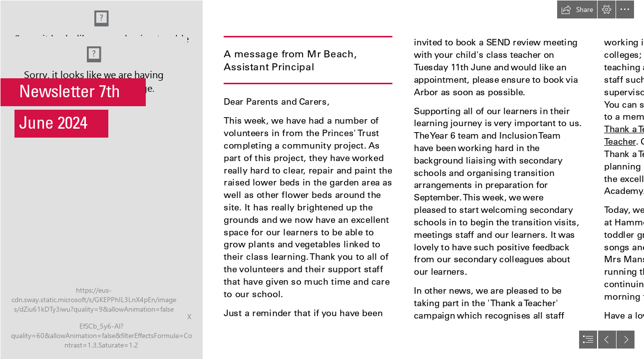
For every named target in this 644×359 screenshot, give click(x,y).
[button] (577, 9)
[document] (322, 179)
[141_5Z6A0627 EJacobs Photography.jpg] (101, 179)
